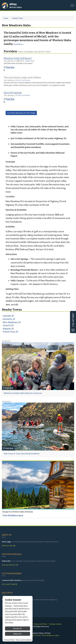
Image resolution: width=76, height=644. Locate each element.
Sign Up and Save (10, 565)
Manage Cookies (55, 624)
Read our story (9, 546)
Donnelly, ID (9, 319)
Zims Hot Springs (13, 93)
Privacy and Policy (40, 624)
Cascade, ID (8, 316)
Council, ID (8, 325)
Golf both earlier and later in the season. (18, 63)
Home (6, 18)
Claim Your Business (24, 80)
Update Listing (30, 61)
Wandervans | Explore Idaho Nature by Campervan (23, 393)
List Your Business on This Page (21, 113)
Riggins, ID (8, 329)
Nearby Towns (18, 18)
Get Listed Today (9, 584)
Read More (19, 44)
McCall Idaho (16, 7)
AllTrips (13, 4)
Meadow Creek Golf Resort (18, 58)
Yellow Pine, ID (10, 332)
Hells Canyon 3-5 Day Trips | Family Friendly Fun (22, 454)
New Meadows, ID (12, 322)
